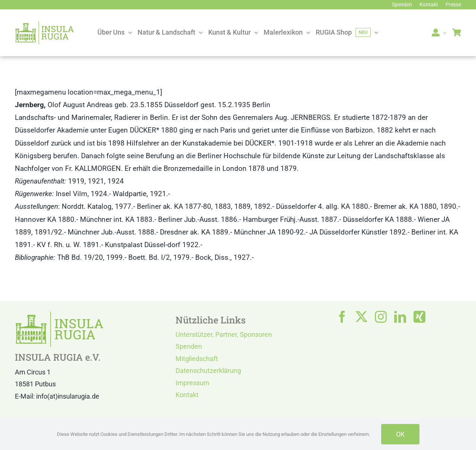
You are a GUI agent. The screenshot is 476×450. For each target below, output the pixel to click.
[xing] (419, 317)
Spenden (189, 346)
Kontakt (187, 395)
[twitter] (361, 317)
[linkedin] (400, 317)
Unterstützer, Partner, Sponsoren (224, 334)
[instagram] (381, 317)
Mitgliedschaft (197, 359)
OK (400, 434)
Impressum (192, 383)
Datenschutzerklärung (208, 371)
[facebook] (342, 317)
